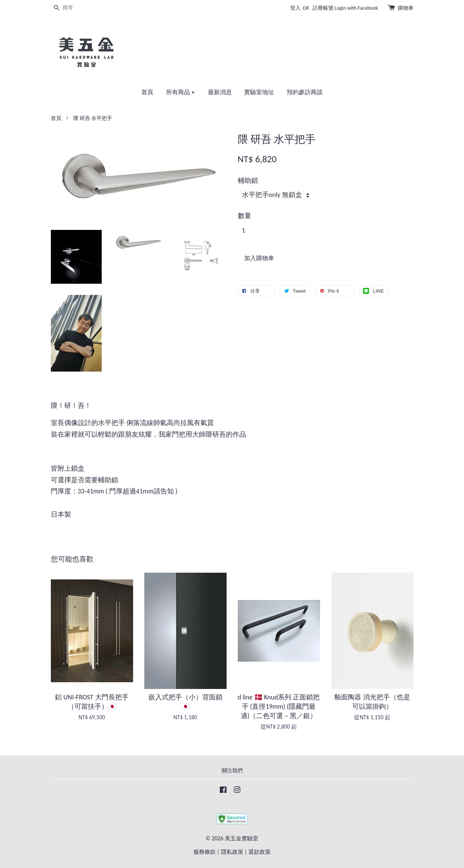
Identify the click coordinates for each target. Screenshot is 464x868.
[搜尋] (73, 8)
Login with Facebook (356, 8)
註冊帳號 (323, 8)
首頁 (147, 92)
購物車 (406, 8)
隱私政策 (232, 852)
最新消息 (220, 92)
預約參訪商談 (305, 92)
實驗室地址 (259, 92)
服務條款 (205, 852)
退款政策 (259, 852)
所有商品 (181, 92)
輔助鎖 (248, 181)
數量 (245, 216)
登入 (295, 8)
